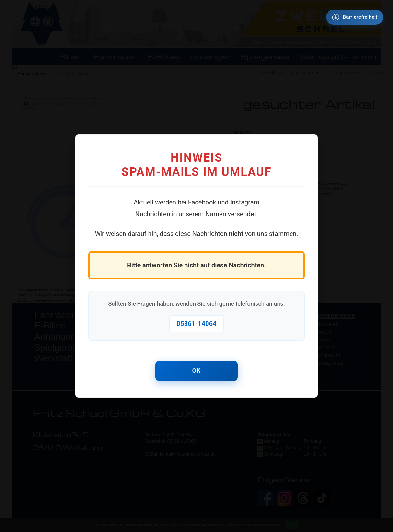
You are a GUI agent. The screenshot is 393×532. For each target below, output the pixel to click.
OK (197, 371)
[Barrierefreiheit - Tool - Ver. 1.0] (354, 18)
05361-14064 (197, 323)
